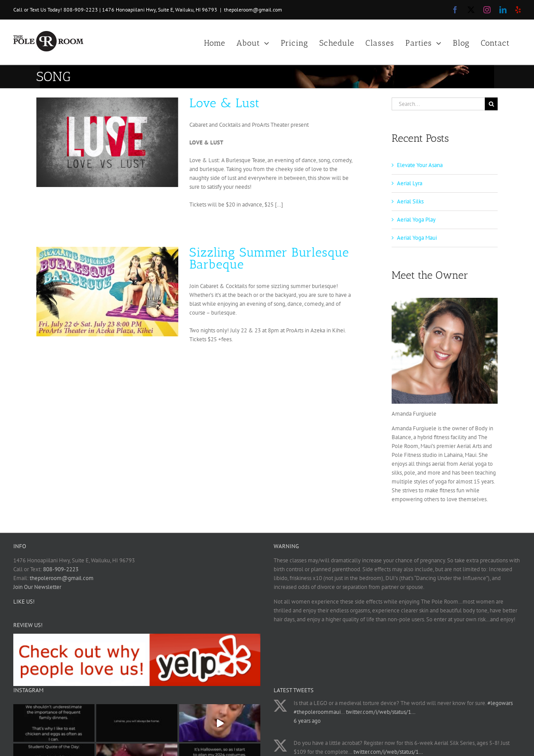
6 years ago (307, 721)
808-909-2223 (81, 10)
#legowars (500, 703)
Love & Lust (225, 103)
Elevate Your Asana (420, 165)
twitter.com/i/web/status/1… (381, 712)
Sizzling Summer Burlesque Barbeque (269, 258)
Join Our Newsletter (37, 587)
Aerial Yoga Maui (417, 238)
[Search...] (438, 104)
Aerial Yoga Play (416, 220)
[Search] (491, 104)
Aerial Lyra (410, 183)
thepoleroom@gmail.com (253, 10)
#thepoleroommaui (317, 712)
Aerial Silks (410, 201)
